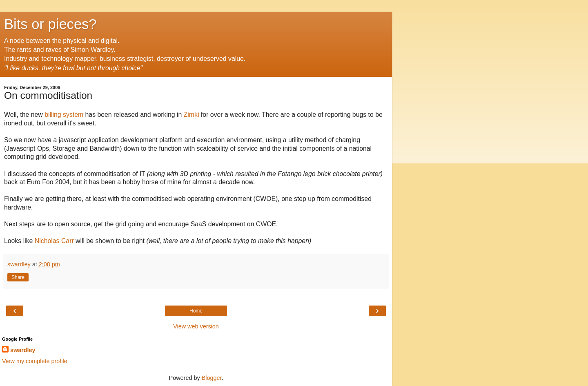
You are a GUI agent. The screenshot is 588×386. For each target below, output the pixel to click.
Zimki (192, 115)
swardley (23, 350)
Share (18, 277)
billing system (64, 115)
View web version (196, 326)
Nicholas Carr (54, 241)
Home (196, 311)
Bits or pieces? (50, 24)
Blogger (212, 378)
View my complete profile (35, 361)
